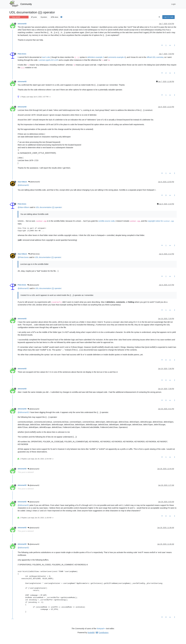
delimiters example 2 (96, 57)
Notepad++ (101, 629)
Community (26, 4)
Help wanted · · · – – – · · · (19, 17)
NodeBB (91, 633)
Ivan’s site (46, 57)
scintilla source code (107, 221)
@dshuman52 (34, 182)
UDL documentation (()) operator (49, 207)
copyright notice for (161, 221)
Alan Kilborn (22, 182)
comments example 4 (117, 57)
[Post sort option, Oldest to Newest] (159, 17)
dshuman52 (22, 24)
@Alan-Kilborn (24, 207)
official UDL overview (155, 57)
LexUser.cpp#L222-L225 (48, 60)
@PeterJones (34, 254)
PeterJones (22, 54)
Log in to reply (168, 17)
